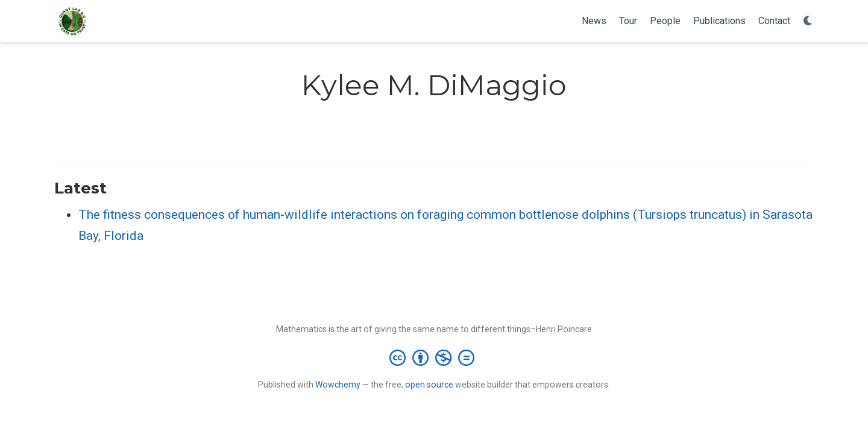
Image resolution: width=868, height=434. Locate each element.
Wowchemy (338, 385)
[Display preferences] (808, 21)
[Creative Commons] (434, 357)
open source (429, 385)
